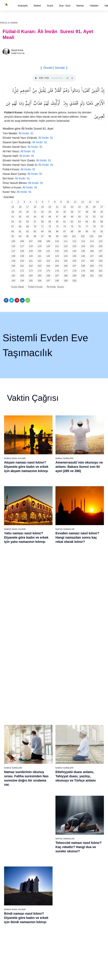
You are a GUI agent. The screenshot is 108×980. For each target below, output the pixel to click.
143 (57, 256)
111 (66, 241)
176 (57, 271)
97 (42, 236)
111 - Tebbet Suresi (82, 877)
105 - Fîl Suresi (80, 846)
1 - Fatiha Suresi (10, 700)
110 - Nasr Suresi (81, 872)
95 (28, 236)
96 (35, 236)
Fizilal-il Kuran (9, 23)
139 (22, 256)
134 (74, 251)
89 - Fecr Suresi (45, 862)
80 (13, 231)
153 (48, 261)
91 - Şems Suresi (46, 872)
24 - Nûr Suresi (45, 720)
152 (39, 261)
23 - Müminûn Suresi (48, 715)
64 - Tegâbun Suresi (12, 831)
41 (13, 217)
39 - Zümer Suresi (81, 700)
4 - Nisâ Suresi (10, 715)
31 (35, 212)
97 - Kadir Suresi (81, 805)
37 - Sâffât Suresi (46, 787)
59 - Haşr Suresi (10, 805)
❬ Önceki (46, 68)
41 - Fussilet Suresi (82, 710)
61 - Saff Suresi (10, 815)
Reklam (60, 915)
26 (94, 207)
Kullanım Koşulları (46, 915)
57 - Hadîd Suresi (81, 792)
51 (87, 217)
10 (68, 202)
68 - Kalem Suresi (11, 851)
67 (13, 226)
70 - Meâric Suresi (11, 862)
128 (22, 251)
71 (42, 226)
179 (83, 271)
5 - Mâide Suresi (10, 720)
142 (48, 256)
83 (35, 231)
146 (83, 256)
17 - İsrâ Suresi (10, 782)
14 (97, 202)
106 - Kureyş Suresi (82, 851)
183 (22, 276)
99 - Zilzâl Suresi (81, 815)
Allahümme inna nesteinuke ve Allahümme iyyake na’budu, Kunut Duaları (79, 607)
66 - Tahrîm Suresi (11, 841)
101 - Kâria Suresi (82, 826)
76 (79, 226)
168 (83, 266)
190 (83, 276)
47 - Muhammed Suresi (84, 741)
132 (57, 251)
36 (72, 212)
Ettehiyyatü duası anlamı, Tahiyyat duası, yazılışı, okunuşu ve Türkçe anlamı (76, 537)
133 (66, 251)
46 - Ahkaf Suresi (81, 736)
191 (92, 276)
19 (42, 207)
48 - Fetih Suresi (81, 746)
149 (13, 261)
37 (79, 212)
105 (13, 241)
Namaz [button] (80, 6)
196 (39, 281)
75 (72, 226)
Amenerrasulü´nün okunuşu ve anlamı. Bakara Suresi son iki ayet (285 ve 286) (79, 467)
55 (20, 222)
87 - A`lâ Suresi (45, 851)
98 (50, 236)
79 (102, 226)
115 (100, 241)
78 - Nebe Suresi (46, 805)
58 (42, 222)
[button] (23, 6)
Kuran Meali (9, 197)
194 (22, 281)
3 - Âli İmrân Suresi (12, 710)
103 (91, 236)
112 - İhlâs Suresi (81, 882)
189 (74, 276)
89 (79, 231)
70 (35, 226)
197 (48, 281)
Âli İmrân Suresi (55, 287)
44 (35, 217)
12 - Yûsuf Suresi (11, 756)
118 (31, 246)
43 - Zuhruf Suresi (82, 720)
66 (102, 222)
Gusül (50, 6)
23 (72, 207)
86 (57, 231)
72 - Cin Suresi (9, 872)
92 (102, 231)
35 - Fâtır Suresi (45, 777)
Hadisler (94, 6)
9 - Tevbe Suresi (10, 741)
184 (31, 276)
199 (66, 281)
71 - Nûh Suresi (10, 867)
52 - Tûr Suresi (80, 766)
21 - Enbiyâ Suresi (46, 705)
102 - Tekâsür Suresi (83, 831)
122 (66, 246)
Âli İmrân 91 (26, 133)
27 (102, 207)
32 (42, 212)
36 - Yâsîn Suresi (46, 782)
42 (20, 217)
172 (22, 271)
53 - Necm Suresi (81, 772)
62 (72, 222)
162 (31, 266)
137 (100, 251)
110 (57, 241)
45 (42, 217)
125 (92, 246)
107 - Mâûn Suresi (82, 856)
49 (72, 217)
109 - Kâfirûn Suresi (82, 867)
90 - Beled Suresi (46, 867)
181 (100, 271)
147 (92, 256)
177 (66, 271)
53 (102, 217)
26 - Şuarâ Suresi (46, 731)
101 (74, 236)
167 (74, 266)
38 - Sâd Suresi (45, 792)
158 (92, 261)
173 (31, 271)
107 (31, 241)
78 (94, 226)
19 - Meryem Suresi (12, 792)
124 (83, 246)
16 (20, 207)
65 (94, 222)
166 (66, 266)
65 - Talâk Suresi (11, 836)
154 (57, 261)
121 (57, 246)
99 (57, 236)
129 (31, 251)
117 (22, 246)
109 (48, 241)
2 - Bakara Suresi (11, 705)
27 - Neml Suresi (46, 736)
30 (28, 212)
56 (28, 222)
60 (57, 222)
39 (94, 212)
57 (35, 222)
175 (48, 271)
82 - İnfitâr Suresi (46, 826)
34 (57, 212)
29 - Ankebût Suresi (47, 746)
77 (87, 226)
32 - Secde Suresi (46, 761)
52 (94, 217)
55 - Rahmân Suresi (82, 782)
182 (13, 276)
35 (65, 212)
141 (39, 256)
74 (65, 226)
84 (42, 231)
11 (75, 202)
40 (102, 212)
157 (83, 261)
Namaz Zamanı (97, 915)
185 (39, 276)
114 (92, 241)
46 (50, 217)
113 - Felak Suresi (82, 887)
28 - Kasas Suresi (46, 741)
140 (31, 256)
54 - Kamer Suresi (82, 777)
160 (13, 266)
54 (13, 222)
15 (13, 207)
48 (65, 217)
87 (65, 231)
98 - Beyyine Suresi (82, 810)
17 (28, 207)
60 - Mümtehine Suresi (13, 810)
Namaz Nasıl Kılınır (15, 458)
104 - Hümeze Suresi (83, 841)
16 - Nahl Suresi (10, 777)
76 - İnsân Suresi (11, 892)
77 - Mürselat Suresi (47, 800)
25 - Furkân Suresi (46, 725)
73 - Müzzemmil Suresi (13, 877)
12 (83, 202)
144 (66, 256)
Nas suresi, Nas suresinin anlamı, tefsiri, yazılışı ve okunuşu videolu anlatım (24, 607)
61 (65, 222)
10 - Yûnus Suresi (11, 746)
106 (22, 241)
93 (13, 236)
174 (39, 271)
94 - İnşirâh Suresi (46, 887)
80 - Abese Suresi (46, 815)
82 (28, 231)
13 (90, 202)
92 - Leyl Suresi (45, 877)
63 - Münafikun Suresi (13, 826)
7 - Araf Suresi (9, 731)
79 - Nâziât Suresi (46, 810)
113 (83, 241)
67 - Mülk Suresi (10, 846)
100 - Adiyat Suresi (82, 821)
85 (50, 231)
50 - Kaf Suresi (80, 756)
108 (39, 241)
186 (48, 276)
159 (100, 261)
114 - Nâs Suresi (81, 892)
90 (87, 231)
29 (20, 212)
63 (79, 222)
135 (83, 251)
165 (57, 266)
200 (74, 281)
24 (79, 207)
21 (57, 207)
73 (57, 226)
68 (20, 226)
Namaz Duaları (64, 599)
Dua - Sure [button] (65, 6)
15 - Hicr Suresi (10, 772)
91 (94, 231)
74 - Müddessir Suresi (13, 882)
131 (48, 251)
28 (13, 212)
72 (50, 226)
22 (65, 207)
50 (79, 217)
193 (13, 281)
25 (87, 207)
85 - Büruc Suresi (46, 841)
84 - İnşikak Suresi (46, 836)
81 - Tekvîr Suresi (46, 821)
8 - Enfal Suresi (10, 736)
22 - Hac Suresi (45, 710)
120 (48, 246)
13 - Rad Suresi (10, 761)
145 (74, 256)
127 (13, 251)
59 (50, 222)
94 (20, 236)
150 (22, 261)
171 (13, 271)
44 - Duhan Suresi (81, 725)
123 (74, 246)
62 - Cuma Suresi (11, 821)
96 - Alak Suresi (81, 800)
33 (50, 212)
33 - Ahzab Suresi (46, 766)
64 (87, 222)
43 (28, 217)
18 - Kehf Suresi (10, 787)
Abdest (37, 6)
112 (74, 241)
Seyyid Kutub (17, 50)
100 (65, 236)
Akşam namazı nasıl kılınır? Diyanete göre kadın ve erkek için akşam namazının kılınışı (26, 467)
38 (87, 212)
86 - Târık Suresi (46, 846)
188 (66, 276)
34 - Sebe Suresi (46, 772)
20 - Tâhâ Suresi (46, 700)
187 (57, 276)
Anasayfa (23, 6)
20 (50, 207)
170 (100, 266)
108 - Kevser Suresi (82, 862)
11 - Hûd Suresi (10, 751)
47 (57, 217)
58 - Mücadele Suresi (13, 800)
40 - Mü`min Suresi (82, 705)
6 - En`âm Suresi (11, 725)
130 (39, 251)
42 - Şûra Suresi (81, 715)
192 (100, 276)
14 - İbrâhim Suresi (12, 766)
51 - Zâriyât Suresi (82, 761)
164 (48, 266)
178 (74, 271)
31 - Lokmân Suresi (47, 756)
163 (39, 266)
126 (100, 246)
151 (31, 261)
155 (66, 261)
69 (28, 226)
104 (100, 236)
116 (13, 246)
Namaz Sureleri (64, 458)
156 (74, 261)
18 (35, 207)
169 (92, 266)
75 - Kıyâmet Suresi (12, 887)
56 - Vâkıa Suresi (81, 787)
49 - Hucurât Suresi (82, 751)
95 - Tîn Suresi (45, 892)
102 (83, 236)
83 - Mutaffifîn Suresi (48, 831)
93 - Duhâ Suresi (46, 882)
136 (92, 251)
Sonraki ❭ (61, 68)
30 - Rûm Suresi (45, 751)
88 (72, 231)
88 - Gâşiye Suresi (46, 856)
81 (20, 231)
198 (57, 281)
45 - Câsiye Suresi (82, 731)
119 (39, 246)
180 (92, 271)
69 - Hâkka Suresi (11, 856)
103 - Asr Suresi (81, 836)
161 (22, 266)
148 (100, 256)
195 (31, 281)
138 (13, 256)
